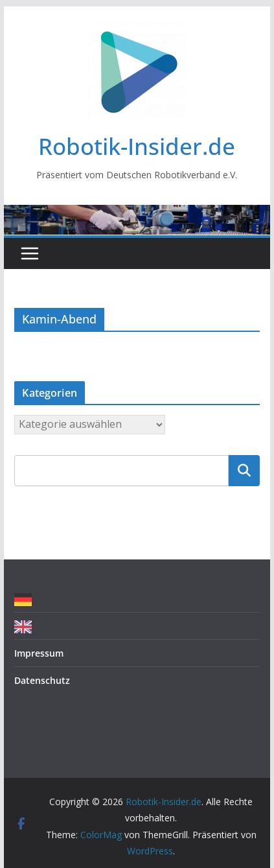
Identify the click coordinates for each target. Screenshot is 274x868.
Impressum (39, 653)
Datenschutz (42, 680)
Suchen (244, 470)
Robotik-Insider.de (137, 146)
